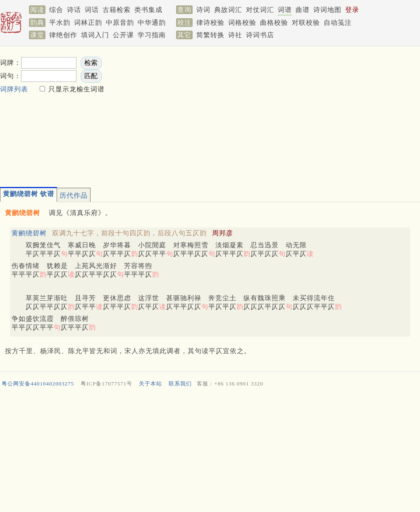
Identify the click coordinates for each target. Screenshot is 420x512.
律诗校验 (210, 23)
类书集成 (148, 10)
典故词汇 (228, 10)
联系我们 (180, 384)
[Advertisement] (239, 114)
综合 (56, 10)
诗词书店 (260, 35)
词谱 (285, 10)
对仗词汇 (260, 10)
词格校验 (242, 23)
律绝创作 (63, 35)
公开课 (123, 35)
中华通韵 (152, 23)
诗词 (203, 10)
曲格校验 (274, 23)
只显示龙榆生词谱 (75, 89)
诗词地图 (327, 10)
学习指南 (152, 35)
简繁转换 (210, 35)
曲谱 (303, 10)
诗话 (74, 10)
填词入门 (95, 35)
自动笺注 (338, 23)
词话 (92, 10)
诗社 (235, 35)
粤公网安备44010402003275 (38, 384)
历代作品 (74, 195)
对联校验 (306, 23)
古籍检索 (117, 10)
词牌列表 (14, 89)
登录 (352, 10)
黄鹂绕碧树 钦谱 (29, 194)
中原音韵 (120, 23)
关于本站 (150, 384)
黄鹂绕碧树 (29, 233)
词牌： (11, 63)
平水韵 (60, 23)
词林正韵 (88, 23)
